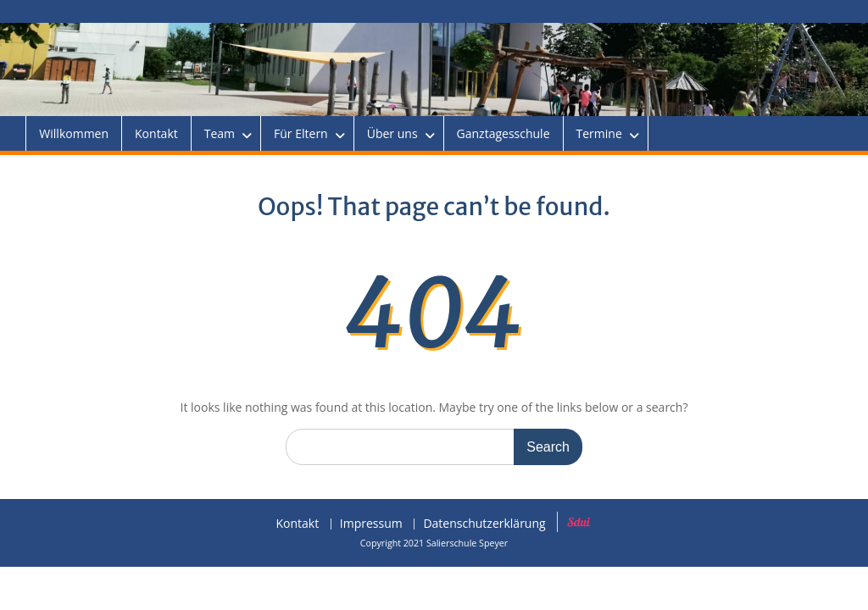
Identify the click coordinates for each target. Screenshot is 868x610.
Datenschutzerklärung (484, 524)
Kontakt (156, 133)
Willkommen (74, 133)
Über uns (392, 133)
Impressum (371, 524)
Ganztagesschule (504, 133)
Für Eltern (301, 133)
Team (220, 133)
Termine (599, 133)
